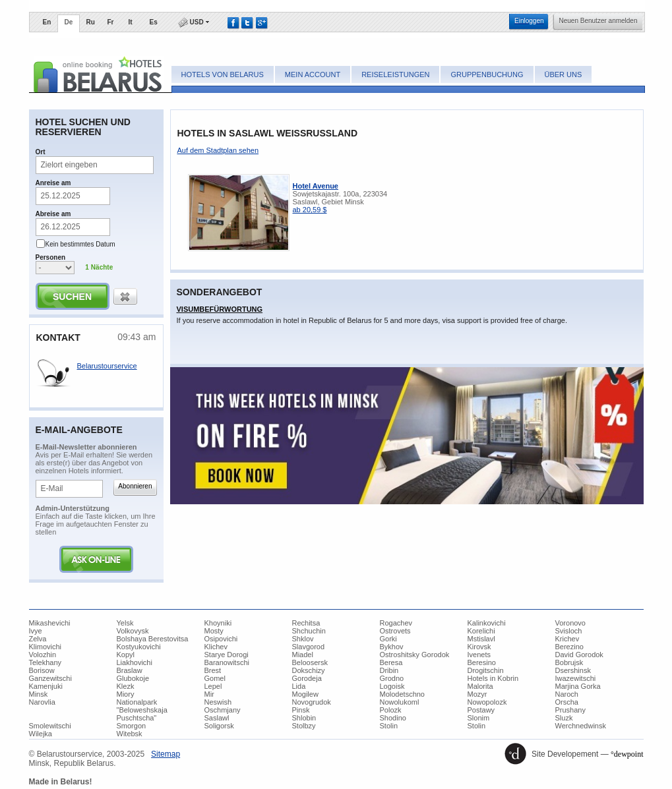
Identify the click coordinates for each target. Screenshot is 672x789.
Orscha (567, 702)
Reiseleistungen (395, 74)
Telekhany (46, 662)
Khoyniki (218, 623)
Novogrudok (312, 702)
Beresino (482, 662)
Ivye (36, 631)
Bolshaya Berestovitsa (153, 639)
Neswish (218, 702)
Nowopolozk (487, 702)
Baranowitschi (227, 662)
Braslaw (130, 670)
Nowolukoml (400, 702)
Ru (91, 22)
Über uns (564, 74)
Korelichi (481, 631)
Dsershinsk (573, 670)
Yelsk (125, 623)
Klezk (126, 686)
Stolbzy (304, 726)
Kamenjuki (46, 686)
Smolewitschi (50, 726)
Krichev (567, 639)
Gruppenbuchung (487, 74)
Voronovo (570, 623)
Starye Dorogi (227, 655)
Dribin (389, 670)
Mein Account (313, 74)
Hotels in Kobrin (493, 678)
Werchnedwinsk (581, 726)
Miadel (303, 655)
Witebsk (130, 734)
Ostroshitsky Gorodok (415, 655)
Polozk (391, 710)
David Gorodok (579, 655)
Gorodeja (307, 678)
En (47, 22)
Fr (111, 22)
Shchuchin (309, 631)
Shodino (393, 718)
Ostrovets (395, 631)
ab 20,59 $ (310, 210)
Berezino (569, 647)
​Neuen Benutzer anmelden (598, 21)
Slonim (479, 718)
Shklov (303, 639)
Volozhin (43, 655)
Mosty (214, 631)
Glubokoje (133, 678)
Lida (299, 686)
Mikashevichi (50, 623)
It (131, 22)
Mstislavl (481, 639)
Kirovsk (479, 647)
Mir (209, 694)
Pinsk (301, 710)
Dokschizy (309, 670)
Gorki (388, 639)
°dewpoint (627, 754)
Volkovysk (133, 631)
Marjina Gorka (578, 686)
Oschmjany (223, 710)
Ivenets (479, 655)
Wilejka (41, 734)
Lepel (213, 686)
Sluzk (564, 718)
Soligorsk (219, 726)
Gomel (215, 678)
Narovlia (42, 702)
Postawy (481, 710)
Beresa (391, 662)
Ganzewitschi (50, 678)
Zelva (38, 639)
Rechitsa (306, 623)
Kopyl (126, 655)
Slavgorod (309, 647)
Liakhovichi (135, 662)
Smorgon (132, 726)
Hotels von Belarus (223, 74)
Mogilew (305, 694)
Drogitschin (486, 670)
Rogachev (396, 623)
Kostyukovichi (139, 647)
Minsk (39, 694)
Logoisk (392, 686)
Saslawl (217, 718)
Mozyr (477, 694)
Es (154, 22)
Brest (213, 670)
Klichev (216, 647)
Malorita (480, 686)
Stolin (389, 726)
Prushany (570, 710)
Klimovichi (46, 647)
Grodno (392, 678)
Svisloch (569, 631)
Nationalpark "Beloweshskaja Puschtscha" (142, 710)
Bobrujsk (569, 662)
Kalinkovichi (487, 623)
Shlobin (304, 718)
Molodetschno (403, 694)
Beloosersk (310, 662)
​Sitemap (166, 754)
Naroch (567, 694)
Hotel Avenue (316, 186)
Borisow (42, 670)
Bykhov (392, 647)
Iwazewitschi (576, 678)
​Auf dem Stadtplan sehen (218, 150)
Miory (126, 694)
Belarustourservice (107, 366)
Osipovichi (221, 639)
